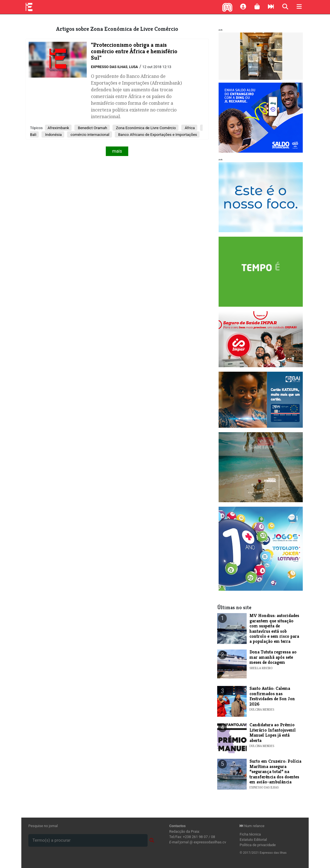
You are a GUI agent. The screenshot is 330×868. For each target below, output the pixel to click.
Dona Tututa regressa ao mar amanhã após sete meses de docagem (273, 657)
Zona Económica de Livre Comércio (145, 128)
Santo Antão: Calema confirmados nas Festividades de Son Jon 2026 (272, 696)
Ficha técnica (250, 834)
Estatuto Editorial (253, 840)
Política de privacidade (258, 845)
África (189, 128)
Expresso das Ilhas (109, 67)
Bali (33, 134)
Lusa (134, 67)
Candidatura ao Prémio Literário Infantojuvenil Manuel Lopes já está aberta (273, 732)
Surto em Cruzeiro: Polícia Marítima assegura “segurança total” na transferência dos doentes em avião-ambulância (275, 772)
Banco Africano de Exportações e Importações (157, 134)
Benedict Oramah (92, 128)
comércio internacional (90, 134)
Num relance (252, 826)
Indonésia (53, 134)
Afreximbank (58, 128)
